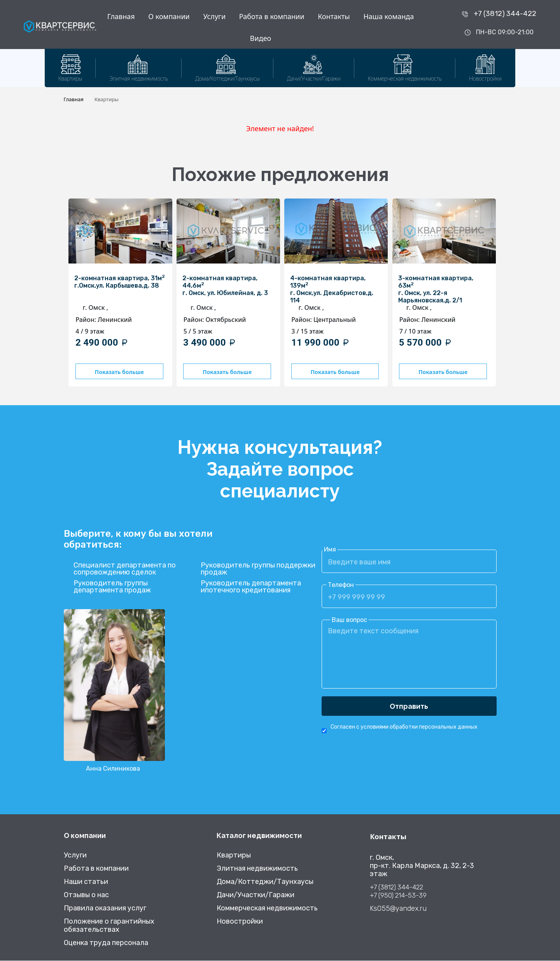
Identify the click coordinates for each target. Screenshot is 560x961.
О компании (169, 16)
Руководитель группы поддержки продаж (258, 569)
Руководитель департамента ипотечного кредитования (251, 587)
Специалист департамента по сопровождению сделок (125, 569)
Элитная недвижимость (257, 869)
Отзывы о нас (86, 895)
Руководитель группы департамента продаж (112, 587)
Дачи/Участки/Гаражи (255, 895)
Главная (121, 16)
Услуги (214, 16)
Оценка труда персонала (106, 943)
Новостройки (240, 922)
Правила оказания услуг (105, 909)
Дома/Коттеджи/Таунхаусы (265, 882)
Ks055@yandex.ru (398, 909)
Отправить (409, 707)
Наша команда (388, 16)
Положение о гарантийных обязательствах (109, 926)
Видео (261, 38)
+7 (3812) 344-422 (505, 14)
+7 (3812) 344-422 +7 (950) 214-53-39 (398, 892)
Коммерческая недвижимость (267, 909)
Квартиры (234, 856)
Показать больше (119, 372)
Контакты (334, 16)
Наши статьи (86, 882)
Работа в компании (272, 16)
